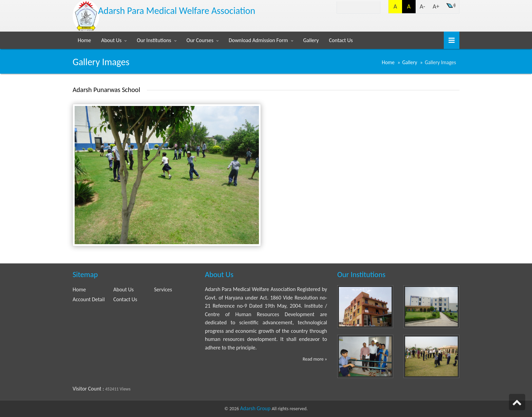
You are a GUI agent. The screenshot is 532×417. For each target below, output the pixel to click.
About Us (111, 40)
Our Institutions (154, 40)
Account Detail (89, 299)
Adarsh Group (256, 408)
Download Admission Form (258, 40)
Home (84, 40)
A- (422, 6)
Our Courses (200, 40)
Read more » (315, 359)
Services (163, 289)
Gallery (311, 40)
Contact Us (341, 40)
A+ (436, 6)
